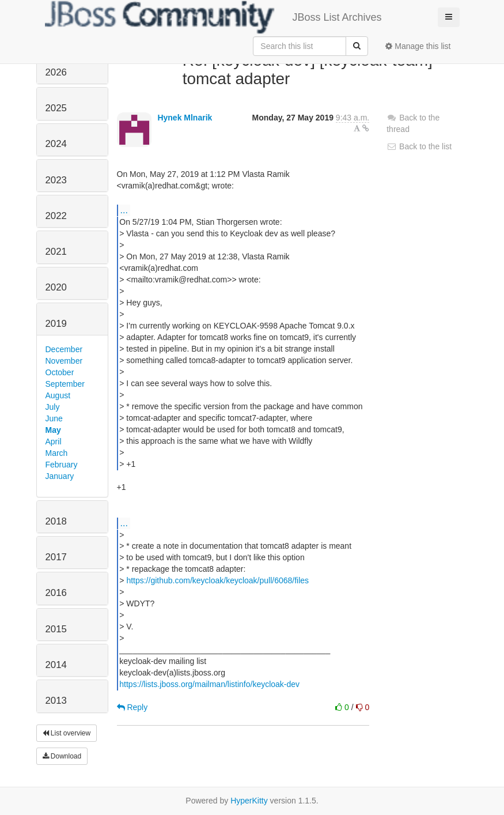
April (54, 442)
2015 (56, 629)
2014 (56, 665)
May (53, 430)
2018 (56, 521)
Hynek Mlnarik (185, 118)
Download (62, 756)
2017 (56, 557)
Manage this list (418, 46)
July (53, 407)
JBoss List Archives (213, 17)
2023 (56, 180)
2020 (56, 287)
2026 (56, 72)
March (57, 453)
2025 (56, 108)
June (54, 418)
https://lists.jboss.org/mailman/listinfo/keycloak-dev (209, 684)
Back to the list (419, 146)
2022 (56, 216)
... (124, 210)
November (64, 361)
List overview (67, 733)
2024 (56, 144)
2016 (56, 593)
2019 (56, 324)
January (60, 476)
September (65, 384)
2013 (56, 701)
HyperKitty (249, 801)
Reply (132, 707)
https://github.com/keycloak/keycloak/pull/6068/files (217, 580)
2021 (56, 252)
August (58, 395)
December (64, 349)
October (60, 372)
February (62, 465)
